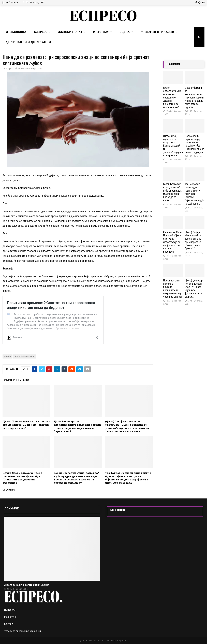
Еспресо (41, 32)
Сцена (125, 32)
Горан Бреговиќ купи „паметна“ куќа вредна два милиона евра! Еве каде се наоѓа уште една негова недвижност (76, 478)
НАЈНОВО (173, 64)
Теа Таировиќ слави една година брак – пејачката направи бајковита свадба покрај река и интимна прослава (128, 478)
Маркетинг (10, 617)
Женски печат (70, 32)
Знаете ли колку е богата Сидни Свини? (27, 585)
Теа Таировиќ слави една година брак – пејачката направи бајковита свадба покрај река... (195, 194)
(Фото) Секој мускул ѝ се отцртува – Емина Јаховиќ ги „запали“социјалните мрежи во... (173, 146)
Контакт (9, 624)
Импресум (10, 610)
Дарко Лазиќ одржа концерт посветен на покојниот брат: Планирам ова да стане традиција (22, 478)
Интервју (101, 32)
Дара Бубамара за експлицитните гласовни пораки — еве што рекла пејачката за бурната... (194, 97)
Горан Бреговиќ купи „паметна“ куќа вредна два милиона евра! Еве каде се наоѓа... (172, 192)
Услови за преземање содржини (23, 631)
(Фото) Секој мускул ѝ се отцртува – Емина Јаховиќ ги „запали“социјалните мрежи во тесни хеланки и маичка (127, 426)
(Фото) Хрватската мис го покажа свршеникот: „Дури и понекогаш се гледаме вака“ (26, 425)
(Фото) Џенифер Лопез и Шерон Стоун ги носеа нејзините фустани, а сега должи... (194, 289)
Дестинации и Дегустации (28, 42)
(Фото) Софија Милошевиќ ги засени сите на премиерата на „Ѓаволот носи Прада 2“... (193, 240)
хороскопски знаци (25, 356)
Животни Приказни (157, 32)
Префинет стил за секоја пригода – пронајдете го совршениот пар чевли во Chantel (173, 289)
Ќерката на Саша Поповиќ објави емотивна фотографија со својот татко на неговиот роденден (173, 242)
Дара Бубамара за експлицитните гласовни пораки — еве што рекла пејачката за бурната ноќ (77, 426)
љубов (8, 356)
